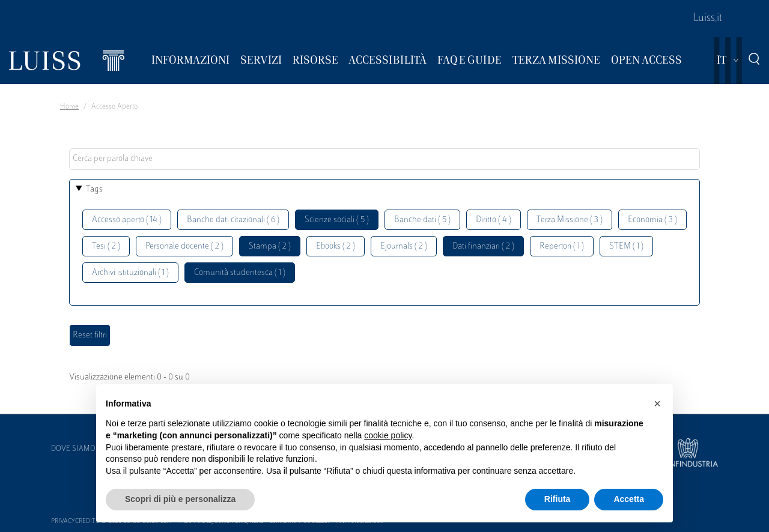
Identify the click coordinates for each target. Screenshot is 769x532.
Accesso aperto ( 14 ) (127, 220)
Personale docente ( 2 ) (184, 246)
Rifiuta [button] (558, 499)
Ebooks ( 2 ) (336, 246)
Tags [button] (94, 189)
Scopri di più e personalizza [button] (180, 499)
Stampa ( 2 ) (270, 246)
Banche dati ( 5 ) (422, 220)
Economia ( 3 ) (652, 220)
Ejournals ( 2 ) (404, 246)
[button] (657, 404)
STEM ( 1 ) (626, 246)
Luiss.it (708, 19)
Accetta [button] (629, 499)
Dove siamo (73, 449)
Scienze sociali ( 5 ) (337, 220)
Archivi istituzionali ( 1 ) (130, 273)
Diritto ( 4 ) (494, 220)
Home (69, 107)
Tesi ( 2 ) (106, 246)
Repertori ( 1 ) (562, 246)
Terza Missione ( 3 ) (570, 220)
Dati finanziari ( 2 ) (483, 246)
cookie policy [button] (388, 435)
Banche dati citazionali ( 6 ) (233, 220)
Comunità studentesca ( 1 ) (240, 273)
